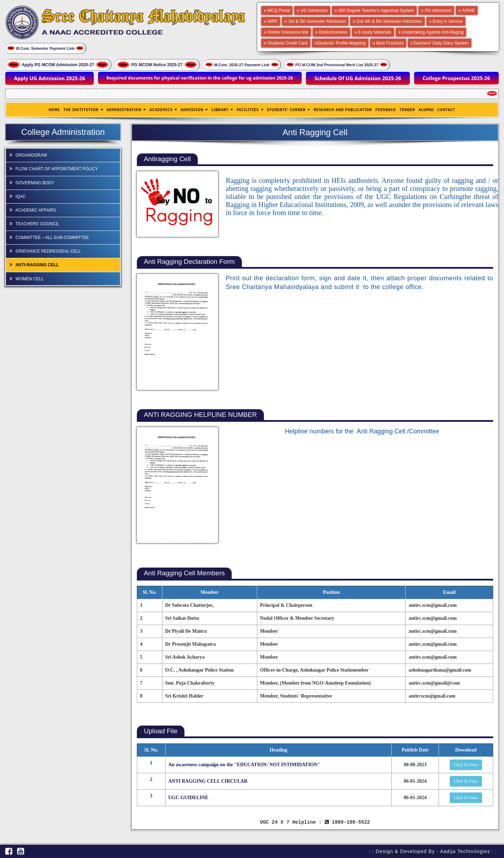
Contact (446, 110)
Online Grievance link (286, 32)
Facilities (250, 110)
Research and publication (343, 110)
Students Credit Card (286, 43)
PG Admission (436, 11)
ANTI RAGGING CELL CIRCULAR (208, 781)
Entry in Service (446, 21)
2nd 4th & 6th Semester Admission (387, 21)
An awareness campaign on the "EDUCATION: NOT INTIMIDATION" (244, 765)
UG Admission (312, 11)
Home (54, 110)
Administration (126, 110)
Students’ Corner (288, 110)
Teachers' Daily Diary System (440, 43)
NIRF (271, 21)
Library (222, 110)
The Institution (83, 110)
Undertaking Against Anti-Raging (431, 32)
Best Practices (388, 43)
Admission (194, 110)
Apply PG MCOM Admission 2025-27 (58, 64)
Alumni (426, 110)
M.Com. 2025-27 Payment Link (242, 65)
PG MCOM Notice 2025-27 (157, 64)
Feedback (386, 110)
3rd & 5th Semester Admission (315, 21)
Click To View (466, 765)
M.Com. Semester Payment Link (45, 48)
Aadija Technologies (465, 851)
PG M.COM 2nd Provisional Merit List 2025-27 (337, 65)
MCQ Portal (277, 11)
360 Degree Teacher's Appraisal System (374, 11)
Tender (407, 110)
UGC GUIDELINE (188, 798)
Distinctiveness (331, 32)
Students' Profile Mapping (340, 43)
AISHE (467, 11)
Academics (163, 110)
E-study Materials (373, 32)
